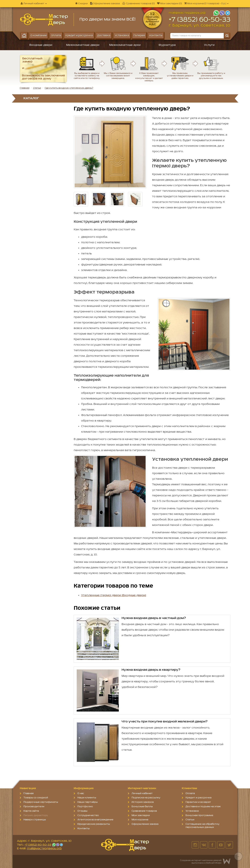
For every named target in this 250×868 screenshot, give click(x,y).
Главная (25, 88)
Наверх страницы (35, 820)
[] (206, 4)
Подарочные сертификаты (41, 802)
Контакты (84, 829)
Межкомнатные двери (83, 45)
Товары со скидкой (36, 798)
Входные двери (41, 45)
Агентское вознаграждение (95, 820)
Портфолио (85, 807)
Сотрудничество (88, 815)
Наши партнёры (87, 802)
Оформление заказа (145, 824)
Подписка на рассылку (146, 798)
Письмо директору (36, 815)
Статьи (37, 88)
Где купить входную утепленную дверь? (69, 88)
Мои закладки (141, 815)
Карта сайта (31, 811)
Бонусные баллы (142, 807)
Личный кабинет (142, 793)
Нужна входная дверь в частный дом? (154, 618)
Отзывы (82, 811)
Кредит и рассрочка (198, 798)
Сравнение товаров (144, 811)
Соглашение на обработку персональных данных (203, 826)
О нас (81, 793)
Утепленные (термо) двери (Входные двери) (114, 595)
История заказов (143, 802)
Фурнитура (167, 45)
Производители (34, 807)
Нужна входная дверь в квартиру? (151, 670)
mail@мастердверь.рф (187, 13)
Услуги (209, 45)
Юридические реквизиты (94, 824)
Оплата (190, 793)
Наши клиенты (87, 798)
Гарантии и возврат (198, 802)
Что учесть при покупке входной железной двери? (165, 722)
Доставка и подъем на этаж (203, 807)
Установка (192, 811)
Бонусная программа (199, 815)
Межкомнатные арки (125, 45)
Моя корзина (140, 820)
